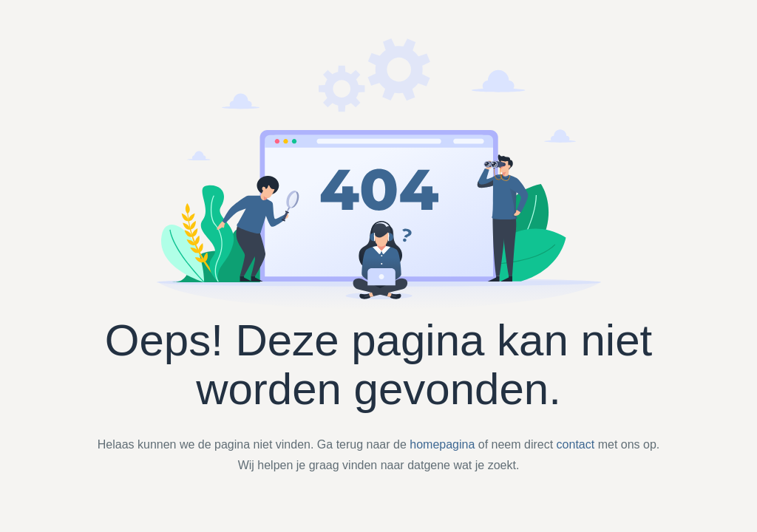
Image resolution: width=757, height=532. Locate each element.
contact (576, 444)
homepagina (442, 444)
